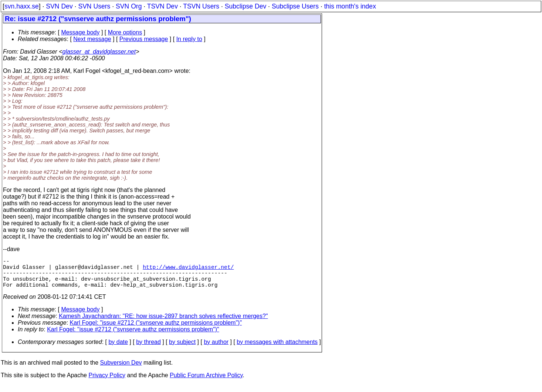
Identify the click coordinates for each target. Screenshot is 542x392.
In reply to (189, 39)
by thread (148, 349)
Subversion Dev (121, 370)
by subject (182, 349)
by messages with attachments (277, 349)
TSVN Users (201, 6)
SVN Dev (59, 6)
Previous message (144, 39)
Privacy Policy (107, 383)
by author (216, 349)
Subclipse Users (295, 6)
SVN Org (129, 6)
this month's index (350, 6)
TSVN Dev (162, 6)
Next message (92, 39)
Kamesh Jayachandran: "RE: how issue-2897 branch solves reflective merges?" (163, 323)
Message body (80, 32)
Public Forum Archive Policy (206, 383)
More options (125, 32)
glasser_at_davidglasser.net (99, 52)
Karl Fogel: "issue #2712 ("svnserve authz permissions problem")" (156, 330)
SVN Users (94, 6)
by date (118, 349)
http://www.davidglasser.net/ (188, 270)
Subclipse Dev (245, 6)
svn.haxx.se (22, 6)
